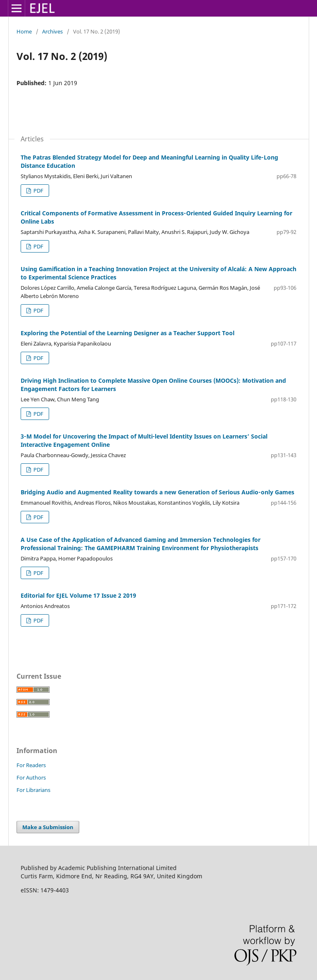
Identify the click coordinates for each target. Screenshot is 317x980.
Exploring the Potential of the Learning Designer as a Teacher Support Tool (128, 333)
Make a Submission (48, 827)
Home (24, 31)
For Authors (31, 777)
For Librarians (33, 790)
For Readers (31, 765)
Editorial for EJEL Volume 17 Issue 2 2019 (78, 595)
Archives (52, 31)
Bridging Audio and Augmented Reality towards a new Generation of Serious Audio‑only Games (157, 492)
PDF (38, 191)
